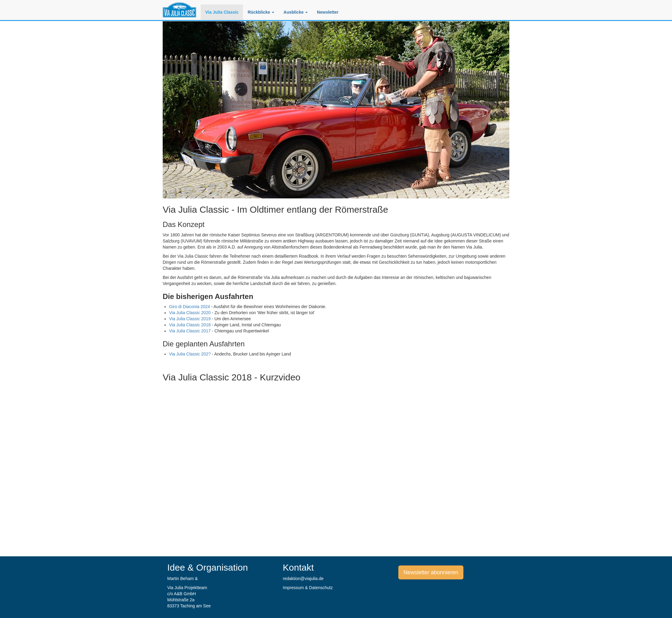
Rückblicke (261, 12)
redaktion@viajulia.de (303, 579)
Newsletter (328, 12)
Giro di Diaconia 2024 (190, 307)
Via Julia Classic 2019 (190, 319)
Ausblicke (296, 12)
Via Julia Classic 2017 (190, 331)
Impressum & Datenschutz (308, 588)
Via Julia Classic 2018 (190, 325)
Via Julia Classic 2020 (190, 313)
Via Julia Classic (222, 12)
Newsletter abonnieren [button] (431, 572)
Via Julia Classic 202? (190, 354)
